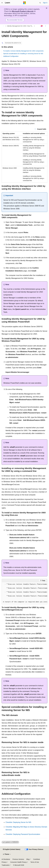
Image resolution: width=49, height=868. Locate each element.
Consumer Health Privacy (18, 862)
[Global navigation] (2, 3)
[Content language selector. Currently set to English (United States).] (12, 849)
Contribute (37, 859)
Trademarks (5, 865)
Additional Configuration (11, 56)
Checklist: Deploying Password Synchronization (23, 834)
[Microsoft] (25, 3)
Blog (28, 859)
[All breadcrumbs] (3, 26)
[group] (24, 593)
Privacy (4, 862)
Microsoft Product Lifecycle (23, 11)
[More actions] (46, 26)
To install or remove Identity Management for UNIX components (23, 51)
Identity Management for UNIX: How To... (20, 26)
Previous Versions (18, 859)
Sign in (45, 3)
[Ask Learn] (42, 26)
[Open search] (40, 3)
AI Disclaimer (6, 859)
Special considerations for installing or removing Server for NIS (23, 54)
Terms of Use (35, 862)
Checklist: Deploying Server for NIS (18, 822)
